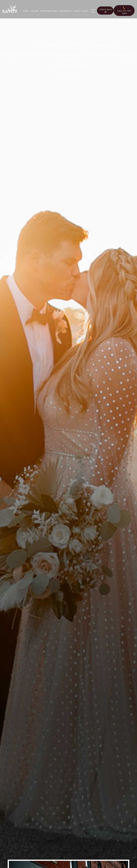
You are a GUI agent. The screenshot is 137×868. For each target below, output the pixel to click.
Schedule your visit (68, 74)
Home (26, 11)
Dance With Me (106, 11)
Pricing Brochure (49, 11)
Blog (85, 11)
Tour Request (65, 11)
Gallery (35, 11)
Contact (77, 11)
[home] (10, 9)
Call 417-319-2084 (125, 12)
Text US (93, 11)
